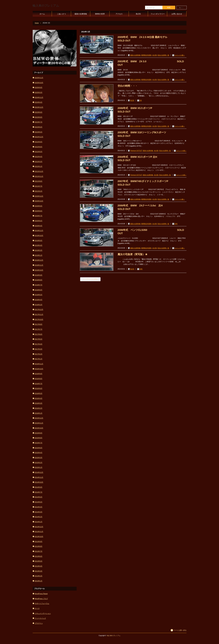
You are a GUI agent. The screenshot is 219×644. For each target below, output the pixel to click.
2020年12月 (39, 196)
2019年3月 (39, 250)
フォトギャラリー (158, 14)
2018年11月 (39, 265)
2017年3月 (39, 349)
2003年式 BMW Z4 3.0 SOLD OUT (151, 63)
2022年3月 (39, 162)
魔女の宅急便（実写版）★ (133, 254)
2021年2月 (39, 191)
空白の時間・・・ (128, 86)
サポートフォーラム (42, 603)
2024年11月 (39, 97)
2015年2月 (39, 463)
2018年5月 (39, 295)
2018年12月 (39, 260)
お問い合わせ (177, 14)
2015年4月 (39, 453)
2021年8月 (39, 181)
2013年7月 (39, 551)
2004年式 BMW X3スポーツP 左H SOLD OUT (149, 159)
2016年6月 (39, 388)
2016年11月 (39, 364)
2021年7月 (39, 186)
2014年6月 (39, 497)
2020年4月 (39, 226)
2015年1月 (39, 467)
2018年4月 (39, 300)
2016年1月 (39, 413)
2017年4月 (39, 344)
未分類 (155, 55)
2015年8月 (39, 438)
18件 (141, 269)
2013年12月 (39, 527)
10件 (176, 224)
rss (181, 8)
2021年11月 (39, 176)
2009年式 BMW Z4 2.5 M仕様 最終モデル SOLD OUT (152, 39)
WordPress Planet (41, 594)
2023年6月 (39, 127)
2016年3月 (39, 403)
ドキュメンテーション (43, 613)
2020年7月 (39, 216)
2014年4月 (39, 507)
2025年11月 (39, 78)
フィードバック (40, 618)
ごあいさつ (61, 14)
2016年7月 (39, 384)
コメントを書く (180, 55)
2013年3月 (39, 571)
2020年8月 (39, 211)
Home (37, 23)
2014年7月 (39, 492)
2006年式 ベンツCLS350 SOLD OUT (151, 232)
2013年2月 (39, 576)
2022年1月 (39, 166)
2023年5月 (39, 132)
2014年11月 (39, 477)
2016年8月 (39, 379)
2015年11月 (39, 423)
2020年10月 (39, 201)
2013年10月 (39, 536)
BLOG (138, 14)
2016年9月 (39, 374)
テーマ (37, 608)
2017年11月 (39, 314)
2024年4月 (39, 102)
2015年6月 (39, 448)
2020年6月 (39, 221)
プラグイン (39, 623)
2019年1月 (39, 255)
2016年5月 (39, 393)
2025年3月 (39, 92)
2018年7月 (39, 285)
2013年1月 (39, 581)
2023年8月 (39, 117)
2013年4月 (39, 566)
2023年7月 (39, 122)
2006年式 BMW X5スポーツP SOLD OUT (151, 110)
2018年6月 (39, 290)
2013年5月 (39, 561)
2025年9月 (39, 87)
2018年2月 (39, 305)
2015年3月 (39, 458)
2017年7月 (39, 329)
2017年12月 (39, 309)
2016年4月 (39, 398)
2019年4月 (39, 245)
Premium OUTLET (136, 151)
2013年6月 (39, 556)
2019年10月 (39, 236)
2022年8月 (39, 147)
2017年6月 (39, 334)
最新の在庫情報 (81, 14)
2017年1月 (39, 359)
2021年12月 (39, 171)
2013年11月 (39, 532)
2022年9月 (39, 142)
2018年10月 (39, 270)
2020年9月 (39, 206)
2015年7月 (39, 443)
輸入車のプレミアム (46, 6)
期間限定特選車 (146, 55)
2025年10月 (39, 83)
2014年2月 (39, 517)
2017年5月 (39, 339)
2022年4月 (39, 157)
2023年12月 (39, 107)
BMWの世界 (100, 14)
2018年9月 (39, 275)
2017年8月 (39, 324)
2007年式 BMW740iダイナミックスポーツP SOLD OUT (152, 183)
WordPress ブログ (41, 599)
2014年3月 (39, 512)
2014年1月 (39, 522)
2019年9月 (39, 240)
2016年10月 (39, 369)
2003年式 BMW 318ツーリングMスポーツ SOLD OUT (152, 134)
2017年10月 (39, 319)
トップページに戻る (90, 279)
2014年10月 (39, 482)
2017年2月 (39, 354)
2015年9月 (39, 433)
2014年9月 (39, 487)
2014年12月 (39, 472)
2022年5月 (39, 152)
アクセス (119, 14)
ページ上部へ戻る (180, 630)
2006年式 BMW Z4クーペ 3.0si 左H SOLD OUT (152, 207)
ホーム (42, 14)
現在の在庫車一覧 (163, 55)
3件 (141, 100)
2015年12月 (39, 418)
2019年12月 (39, 231)
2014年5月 (39, 502)
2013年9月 (39, 541)
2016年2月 (39, 408)
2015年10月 (39, 428)
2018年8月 (39, 280)
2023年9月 (39, 112)
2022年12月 (39, 137)
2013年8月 (39, 546)
